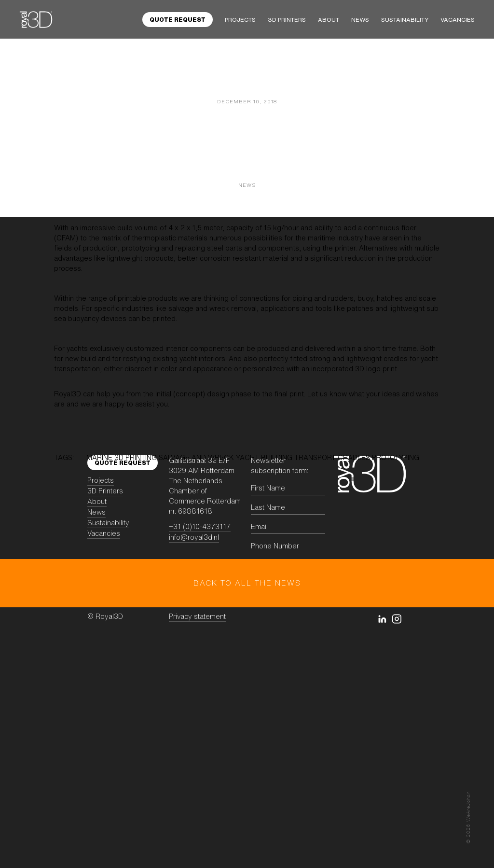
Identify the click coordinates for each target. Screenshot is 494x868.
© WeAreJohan (468, 817)
